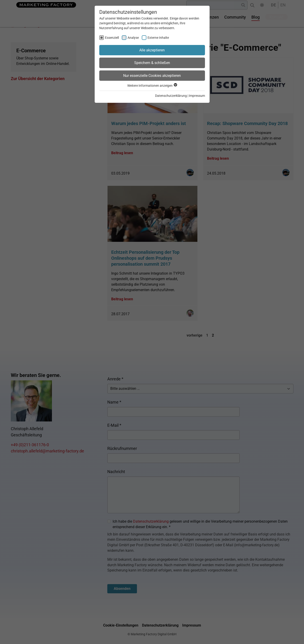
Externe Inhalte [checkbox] (158, 38)
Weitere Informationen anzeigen (152, 86)
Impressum (197, 96)
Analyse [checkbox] (133, 38)
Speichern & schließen (152, 63)
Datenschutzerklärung (171, 96)
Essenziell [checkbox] (112, 38)
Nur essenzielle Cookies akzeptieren (152, 76)
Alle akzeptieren (152, 50)
